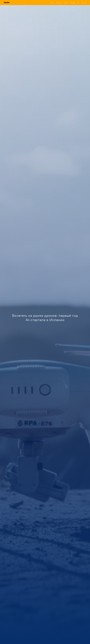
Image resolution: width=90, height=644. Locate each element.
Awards (66, 3)
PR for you (59, 3)
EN (83, 3)
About (52, 3)
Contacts (73, 3)
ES (78, 3)
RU (86, 3)
